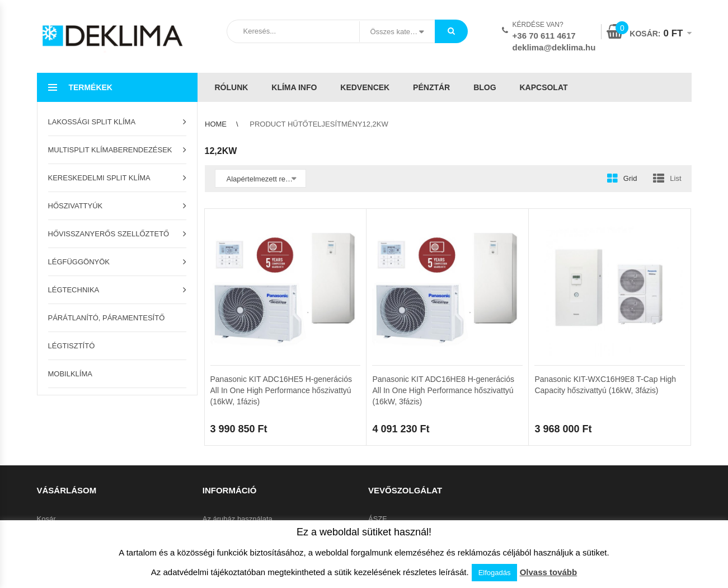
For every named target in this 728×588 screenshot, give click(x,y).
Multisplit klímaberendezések (110, 150)
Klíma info (294, 87)
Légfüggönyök (79, 262)
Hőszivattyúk (76, 206)
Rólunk (232, 87)
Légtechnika (74, 290)
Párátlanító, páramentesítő (107, 318)
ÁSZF (377, 519)
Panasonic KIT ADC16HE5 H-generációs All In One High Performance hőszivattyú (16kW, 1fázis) (281, 390)
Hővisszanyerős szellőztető (109, 234)
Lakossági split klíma (92, 122)
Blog (485, 87)
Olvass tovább (549, 572)
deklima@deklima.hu (554, 47)
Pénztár (431, 87)
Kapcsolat (543, 87)
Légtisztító (72, 346)
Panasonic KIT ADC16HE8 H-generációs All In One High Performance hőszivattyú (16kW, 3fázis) (443, 390)
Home (216, 124)
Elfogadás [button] (495, 573)
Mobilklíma (70, 374)
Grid (630, 178)
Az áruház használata (238, 519)
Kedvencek (365, 87)
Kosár (46, 519)
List (675, 178)
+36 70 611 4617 (544, 36)
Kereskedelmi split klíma (99, 178)
